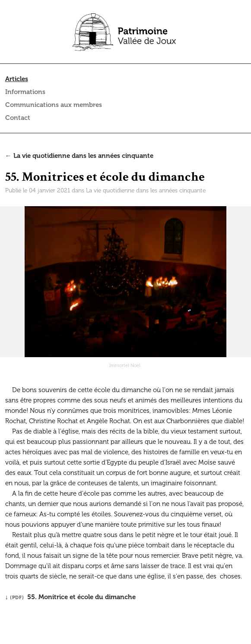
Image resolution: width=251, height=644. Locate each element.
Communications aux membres (54, 105)
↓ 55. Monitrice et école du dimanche (71, 597)
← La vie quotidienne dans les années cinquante (79, 156)
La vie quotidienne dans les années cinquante (146, 190)
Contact (18, 118)
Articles (17, 79)
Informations (25, 92)
